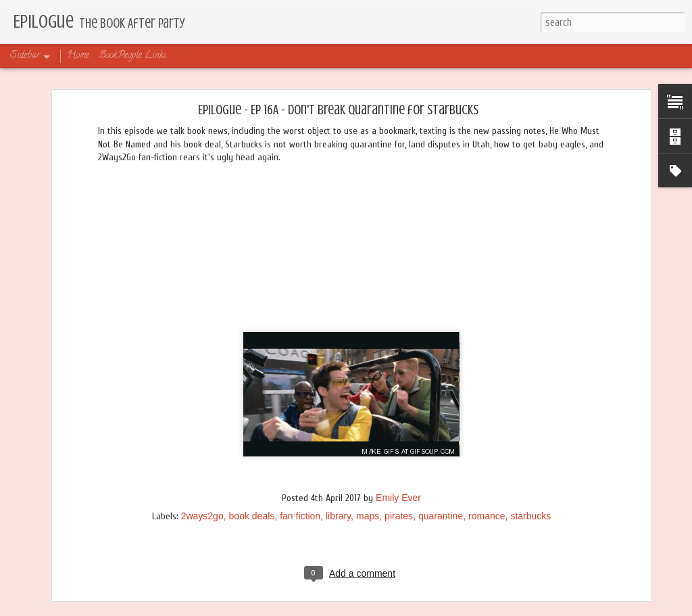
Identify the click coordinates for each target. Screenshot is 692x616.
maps (368, 516)
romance (487, 516)
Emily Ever (398, 498)
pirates (399, 516)
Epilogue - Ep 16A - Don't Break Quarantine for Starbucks (338, 110)
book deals (252, 516)
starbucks (530, 516)
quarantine (441, 516)
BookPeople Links (133, 56)
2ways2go (202, 516)
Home (78, 56)
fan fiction (300, 516)
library (338, 516)
